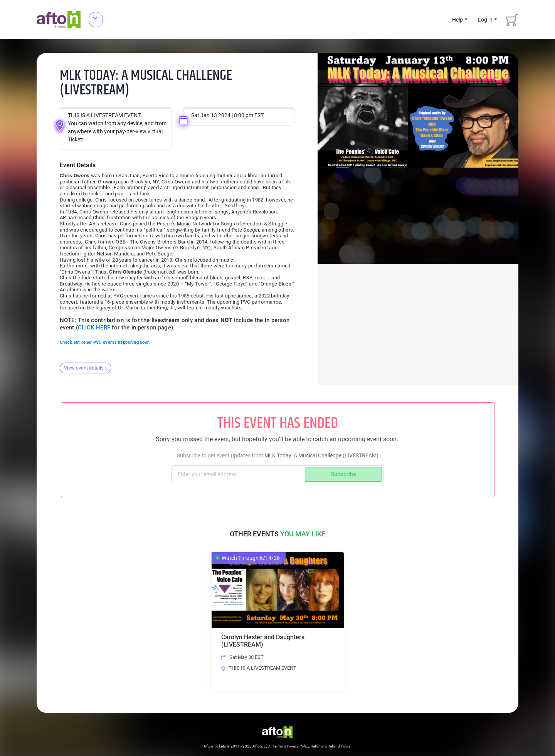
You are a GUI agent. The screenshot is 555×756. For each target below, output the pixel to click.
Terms (277, 747)
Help (457, 20)
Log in (485, 20)
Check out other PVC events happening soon (105, 342)
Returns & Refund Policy (330, 747)
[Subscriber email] (239, 474)
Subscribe (343, 474)
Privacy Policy (298, 747)
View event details (86, 368)
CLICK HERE (94, 328)
